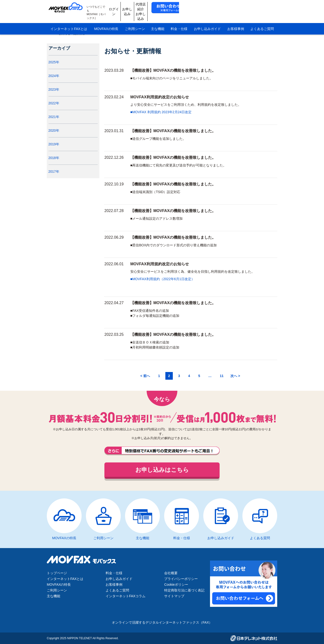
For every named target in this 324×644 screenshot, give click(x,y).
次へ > (235, 376)
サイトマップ (174, 596)
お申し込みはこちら (162, 470)
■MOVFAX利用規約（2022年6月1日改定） (162, 279)
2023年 (56, 96)
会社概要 (171, 573)
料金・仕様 (179, 21)
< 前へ (145, 376)
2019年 (56, 151)
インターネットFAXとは (69, 21)
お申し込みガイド (207, 21)
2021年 (56, 124)
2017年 (56, 178)
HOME (51, 34)
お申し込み (181, 8)
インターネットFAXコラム (126, 596)
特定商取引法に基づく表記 (184, 590)
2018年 (56, 165)
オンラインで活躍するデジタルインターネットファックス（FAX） (162, 622)
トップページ (57, 573)
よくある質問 (260, 538)
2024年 (56, 83)
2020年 (56, 137)
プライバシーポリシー (181, 579)
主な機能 (158, 21)
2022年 (56, 110)
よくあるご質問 (262, 21)
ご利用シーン (135, 21)
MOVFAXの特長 (106, 21)
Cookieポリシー (176, 585)
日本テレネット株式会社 (254, 638)
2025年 (56, 69)
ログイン (159, 8)
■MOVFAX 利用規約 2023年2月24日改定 (161, 112)
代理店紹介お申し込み (204, 8)
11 (222, 376)
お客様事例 (236, 21)
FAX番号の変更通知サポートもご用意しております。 (162, 451)
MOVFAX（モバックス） (68, 8)
